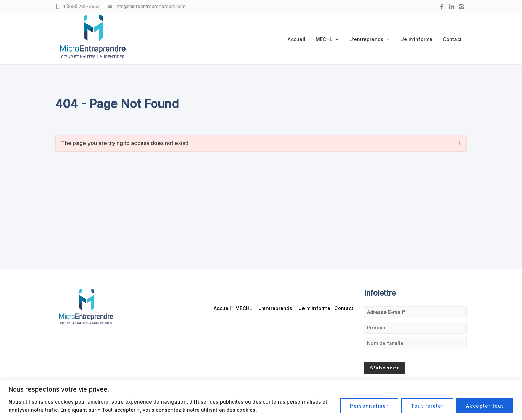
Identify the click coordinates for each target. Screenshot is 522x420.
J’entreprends (370, 39)
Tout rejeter (427, 406)
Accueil (296, 39)
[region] (261, 400)
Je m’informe (417, 39)
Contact (452, 39)
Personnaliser (369, 406)
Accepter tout (485, 406)
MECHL (328, 39)
